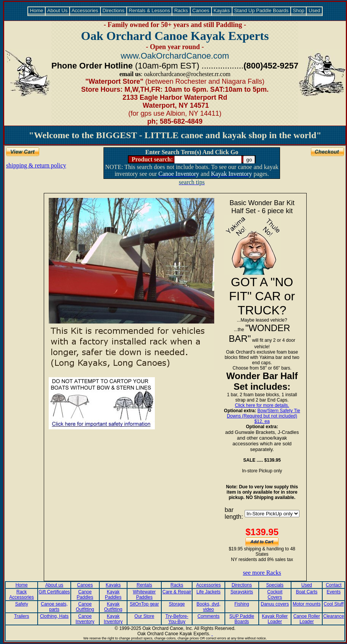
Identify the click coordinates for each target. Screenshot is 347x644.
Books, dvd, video (209, 607)
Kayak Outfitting (113, 607)
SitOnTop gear (144, 604)
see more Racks (262, 573)
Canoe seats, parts (54, 607)
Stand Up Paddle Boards (261, 10)
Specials (275, 585)
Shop (299, 10)
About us (54, 585)
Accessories (85, 10)
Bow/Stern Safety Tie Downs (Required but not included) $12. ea (263, 416)
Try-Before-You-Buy (177, 619)
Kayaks (222, 10)
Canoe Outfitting (85, 607)
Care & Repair (177, 592)
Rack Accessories (21, 595)
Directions (114, 10)
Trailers (22, 616)
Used (314, 10)
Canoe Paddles (85, 595)
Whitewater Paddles (144, 595)
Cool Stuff (334, 604)
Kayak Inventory (113, 619)
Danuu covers (275, 604)
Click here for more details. (262, 405)
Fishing (242, 604)
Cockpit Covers (275, 595)
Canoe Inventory (85, 619)
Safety (22, 604)
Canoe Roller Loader (307, 619)
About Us (57, 10)
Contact (333, 585)
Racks (181, 10)
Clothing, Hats (54, 616)
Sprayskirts (242, 592)
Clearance (333, 616)
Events (333, 592)
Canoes (201, 10)
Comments (209, 616)
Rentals (144, 585)
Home (37, 10)
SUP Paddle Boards (242, 619)
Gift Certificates (54, 592)
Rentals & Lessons (150, 10)
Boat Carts (307, 592)
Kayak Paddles (113, 595)
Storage (177, 604)
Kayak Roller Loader (275, 619)
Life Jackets (208, 592)
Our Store (144, 616)
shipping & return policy (36, 165)
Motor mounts (306, 604)
